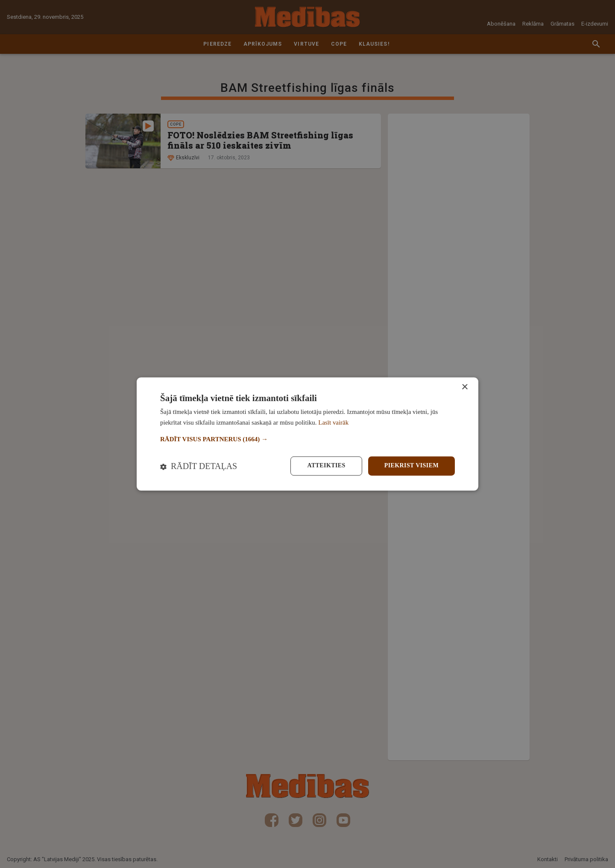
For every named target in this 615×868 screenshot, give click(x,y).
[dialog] (307, 434)
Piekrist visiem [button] (411, 466)
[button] (307, 439)
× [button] (464, 387)
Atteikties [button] (326, 466)
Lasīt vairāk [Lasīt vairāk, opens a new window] (333, 423)
